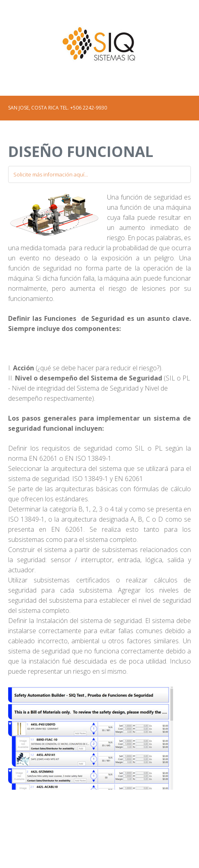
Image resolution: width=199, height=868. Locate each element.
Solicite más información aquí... (51, 174)
